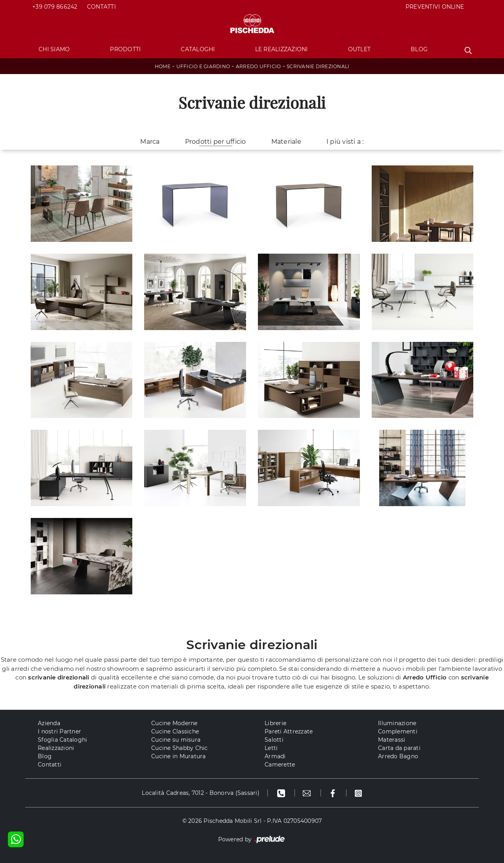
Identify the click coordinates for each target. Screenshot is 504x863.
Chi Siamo (54, 49)
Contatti (101, 7)
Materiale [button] (286, 142)
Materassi (392, 740)
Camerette (280, 765)
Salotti (274, 740)
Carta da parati (399, 748)
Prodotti (125, 49)
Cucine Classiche (175, 731)
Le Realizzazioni (282, 49)
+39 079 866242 (55, 7)
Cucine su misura (176, 740)
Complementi (398, 731)
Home (163, 66)
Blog (419, 49)
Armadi (275, 756)
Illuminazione (397, 723)
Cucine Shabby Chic (180, 748)
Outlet (359, 49)
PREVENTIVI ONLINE (435, 7)
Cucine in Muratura (179, 756)
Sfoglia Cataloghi (62, 740)
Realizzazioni (56, 748)
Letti (271, 748)
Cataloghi (198, 49)
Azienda (49, 723)
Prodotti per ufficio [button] (216, 142)
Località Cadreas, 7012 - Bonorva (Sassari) (201, 793)
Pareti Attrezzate (289, 731)
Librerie (275, 723)
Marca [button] (150, 142)
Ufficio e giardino (203, 66)
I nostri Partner (59, 731)
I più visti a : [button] (345, 142)
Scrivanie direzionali (318, 66)
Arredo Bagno (398, 756)
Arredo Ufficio (258, 66)
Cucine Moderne (174, 723)
